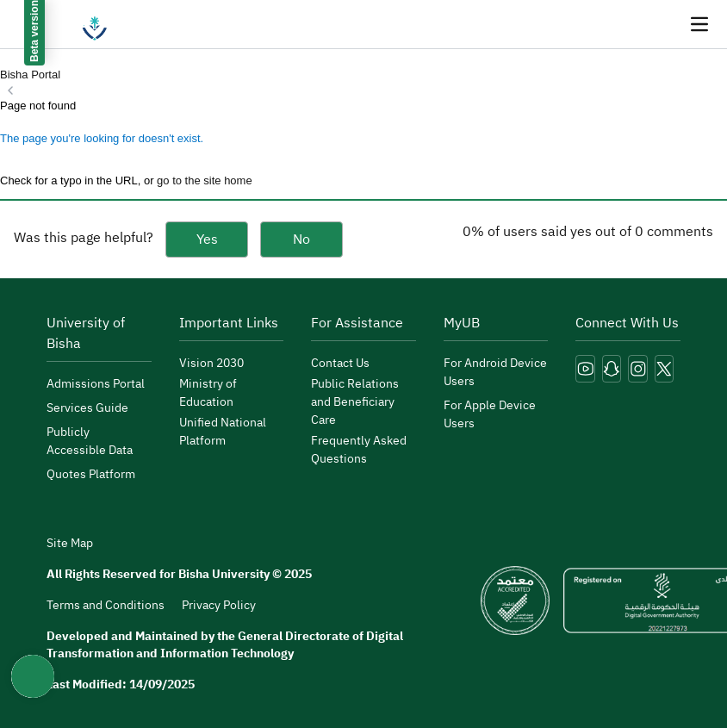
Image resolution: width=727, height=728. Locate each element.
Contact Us (340, 363)
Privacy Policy (219, 605)
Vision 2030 (211, 363)
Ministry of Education (208, 393)
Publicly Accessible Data (90, 441)
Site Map (70, 544)
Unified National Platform (223, 432)
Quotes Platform (91, 474)
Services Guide (87, 408)
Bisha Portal (30, 75)
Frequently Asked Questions (359, 450)
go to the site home (205, 180)
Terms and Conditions (106, 605)
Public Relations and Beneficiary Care (355, 402)
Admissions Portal (96, 384)
